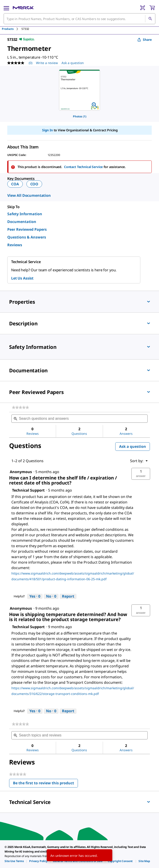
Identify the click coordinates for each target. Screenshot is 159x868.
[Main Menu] (6, 8)
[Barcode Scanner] (143, 8)
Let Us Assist (22, 278)
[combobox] (79, 19)
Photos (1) (80, 116)
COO (34, 184)
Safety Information (25, 214)
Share (145, 40)
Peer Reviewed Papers (27, 229)
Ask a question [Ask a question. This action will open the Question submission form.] (73, 63)
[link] (20, 407)
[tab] (12, 29)
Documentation (22, 222)
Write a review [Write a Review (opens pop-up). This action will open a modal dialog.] (47, 63)
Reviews (15, 245)
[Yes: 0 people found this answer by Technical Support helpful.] (35, 596)
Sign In (47, 130)
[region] (79, 90)
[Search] (150, 19)
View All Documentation (29, 195)
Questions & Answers (27, 237)
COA (15, 184)
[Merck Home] (23, 8)
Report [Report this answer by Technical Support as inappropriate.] (68, 596)
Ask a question (133, 446)
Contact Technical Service (83, 167)
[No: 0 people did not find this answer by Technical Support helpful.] (51, 596)
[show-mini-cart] (152, 8)
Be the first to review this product (45, 784)
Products (8, 29)
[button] (141, 474)
